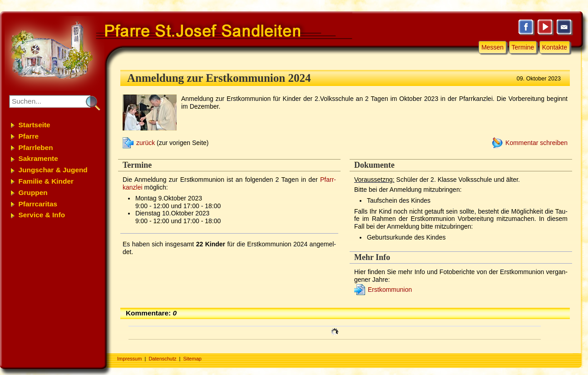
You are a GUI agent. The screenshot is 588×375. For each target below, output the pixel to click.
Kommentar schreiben (536, 143)
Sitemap (193, 359)
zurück (146, 143)
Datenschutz (162, 359)
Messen (492, 47)
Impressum (129, 359)
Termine (523, 47)
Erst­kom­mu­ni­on (390, 290)
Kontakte (555, 47)
